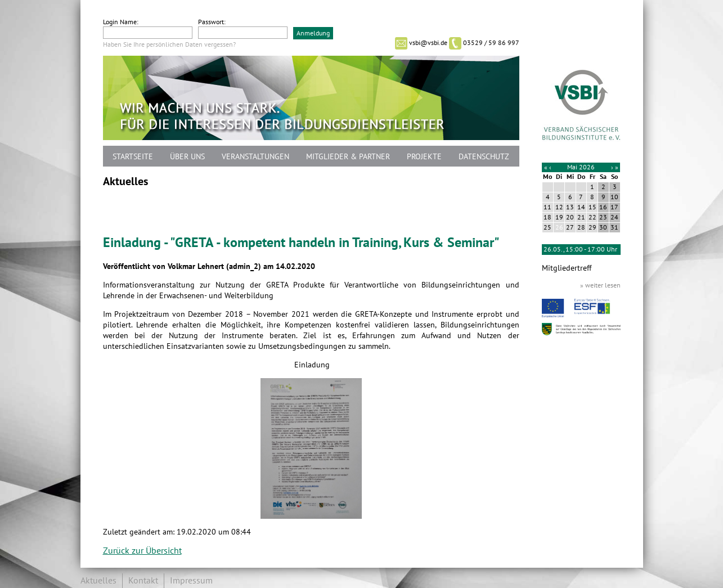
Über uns (187, 157)
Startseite (133, 157)
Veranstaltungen (255, 157)
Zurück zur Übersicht (142, 551)
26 (559, 227)
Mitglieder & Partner (348, 157)
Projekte (424, 157)
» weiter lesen (600, 285)
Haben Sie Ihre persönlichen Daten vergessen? (169, 44)
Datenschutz (484, 157)
